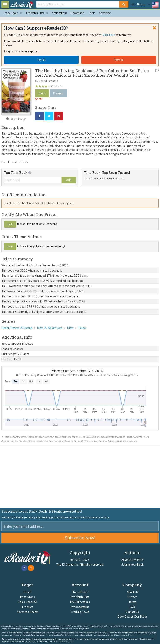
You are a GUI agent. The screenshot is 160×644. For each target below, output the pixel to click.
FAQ (132, 607)
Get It (42, 93)
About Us (132, 592)
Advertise (105, 13)
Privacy (132, 597)
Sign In (138, 4)
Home (28, 592)
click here (40, 641)
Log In (10, 224)
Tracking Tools (80, 612)
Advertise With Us (132, 560)
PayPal (41, 60)
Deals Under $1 (28, 602)
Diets (70, 328)
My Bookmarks (80, 607)
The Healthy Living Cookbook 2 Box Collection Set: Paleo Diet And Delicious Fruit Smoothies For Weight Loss (92, 73)
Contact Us (132, 612)
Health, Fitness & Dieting (17, 328)
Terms (132, 602)
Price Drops (28, 597)
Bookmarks (78, 13)
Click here (109, 35)
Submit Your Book (132, 564)
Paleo (82, 328)
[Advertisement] (80, 477)
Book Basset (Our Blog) (132, 617)
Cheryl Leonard (48, 81)
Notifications (59, 13)
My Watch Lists (38, 13)
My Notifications (80, 602)
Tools (92, 13)
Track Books (14, 13)
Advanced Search (28, 612)
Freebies (28, 607)
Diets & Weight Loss (50, 328)
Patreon (119, 60)
